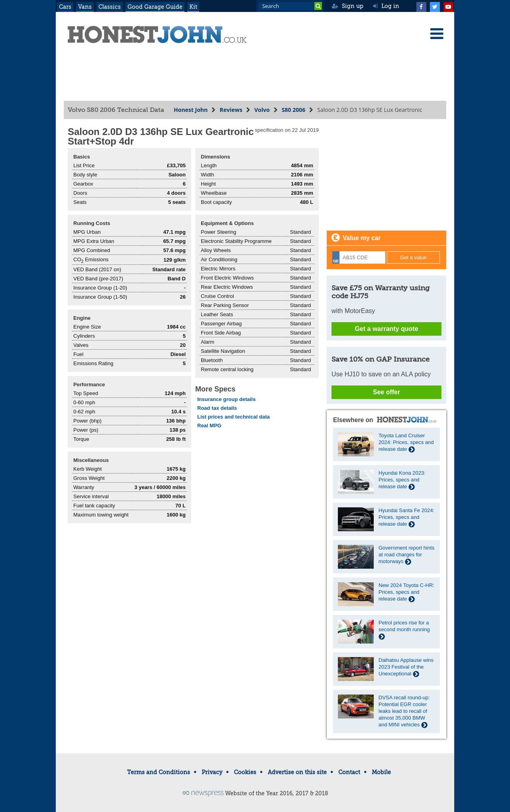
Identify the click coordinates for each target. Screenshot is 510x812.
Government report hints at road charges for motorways (406, 555)
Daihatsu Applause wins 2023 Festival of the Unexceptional (406, 667)
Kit (193, 7)
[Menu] (437, 33)
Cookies (245, 772)
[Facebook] (421, 6)
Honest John (191, 110)
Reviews (231, 110)
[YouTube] (448, 6)
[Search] (318, 6)
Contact (349, 772)
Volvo (262, 110)
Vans (85, 7)
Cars (65, 7)
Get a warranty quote (386, 329)
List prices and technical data (233, 417)
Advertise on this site (297, 772)
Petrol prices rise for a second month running (404, 629)
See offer (386, 392)
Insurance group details (227, 399)
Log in (386, 6)
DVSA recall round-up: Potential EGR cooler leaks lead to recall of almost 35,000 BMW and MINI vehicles (404, 711)
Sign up (348, 6)
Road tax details (217, 408)
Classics (110, 7)
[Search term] (290, 6)
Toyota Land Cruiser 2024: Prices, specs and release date (406, 442)
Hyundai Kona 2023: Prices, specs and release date (402, 480)
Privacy (212, 772)
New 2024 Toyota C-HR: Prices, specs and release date (406, 592)
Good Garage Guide (155, 7)
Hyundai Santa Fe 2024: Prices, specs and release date (406, 517)
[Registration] (359, 257)
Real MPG (209, 426)
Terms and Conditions (159, 772)
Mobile (381, 772)
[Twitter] (435, 6)
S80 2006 (293, 110)
